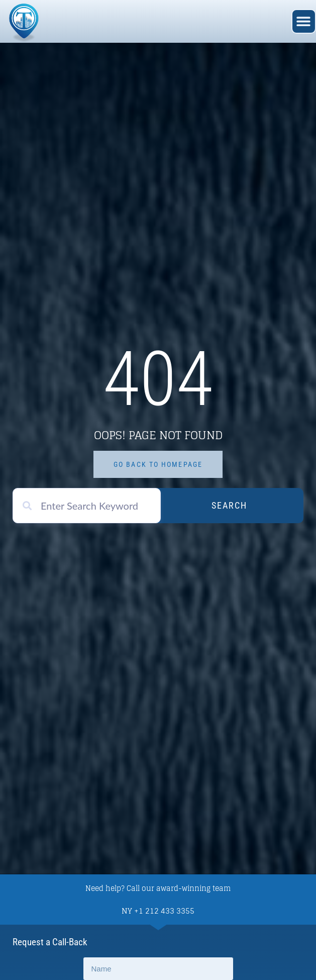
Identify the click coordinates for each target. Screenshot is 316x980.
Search (229, 505)
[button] (304, 21)
